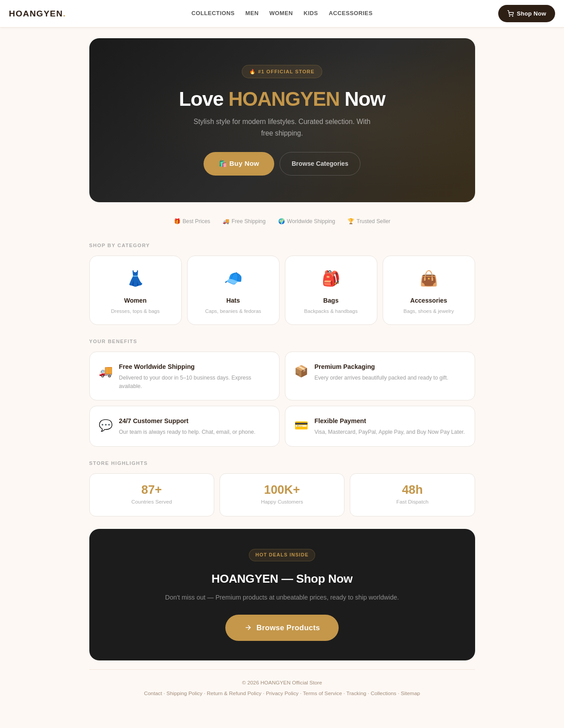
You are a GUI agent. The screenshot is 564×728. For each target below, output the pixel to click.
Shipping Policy (185, 693)
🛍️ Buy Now (239, 163)
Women (281, 13)
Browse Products (282, 628)
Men (252, 13)
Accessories (351, 13)
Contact (153, 693)
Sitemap (410, 693)
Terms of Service (322, 693)
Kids (311, 13)
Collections (213, 13)
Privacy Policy (282, 693)
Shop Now (527, 14)
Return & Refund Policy (234, 693)
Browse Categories (320, 164)
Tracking (356, 693)
